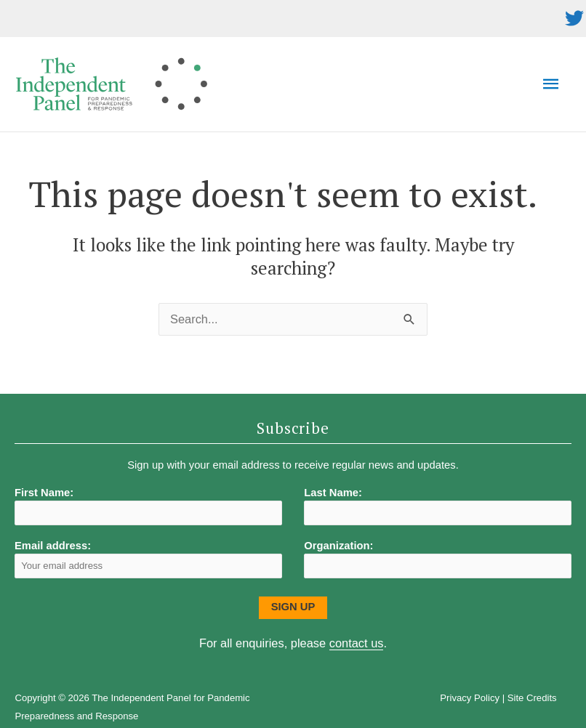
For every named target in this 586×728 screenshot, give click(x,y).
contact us (357, 643)
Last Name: (333, 493)
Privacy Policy (470, 698)
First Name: (44, 493)
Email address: (148, 559)
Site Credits (532, 698)
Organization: (338, 546)
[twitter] (574, 18)
